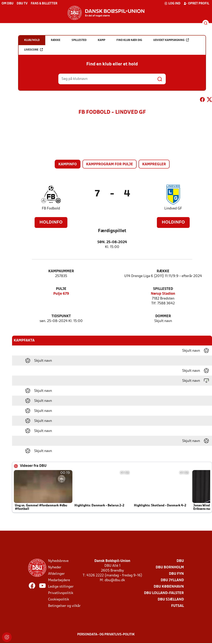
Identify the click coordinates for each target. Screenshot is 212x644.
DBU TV (22, 4)
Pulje (61, 289)
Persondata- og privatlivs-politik (106, 635)
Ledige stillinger (61, 587)
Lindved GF (173, 209)
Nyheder (55, 567)
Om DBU (8, 4)
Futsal (178, 606)
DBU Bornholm (170, 567)
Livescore (33, 50)
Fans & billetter (44, 4)
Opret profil (196, 3)
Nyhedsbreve (58, 561)
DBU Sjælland (171, 600)
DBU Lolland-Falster (164, 593)
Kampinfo (68, 164)
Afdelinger (56, 574)
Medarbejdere (59, 580)
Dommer (163, 316)
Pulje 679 (61, 294)
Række (163, 271)
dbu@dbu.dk (115, 580)
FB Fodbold (51, 209)
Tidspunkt (61, 316)
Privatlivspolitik (61, 593)
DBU (180, 561)
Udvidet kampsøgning (171, 40)
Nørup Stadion (163, 294)
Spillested (163, 289)
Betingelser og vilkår (64, 606)
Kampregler (154, 164)
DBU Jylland (172, 580)
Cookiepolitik (59, 600)
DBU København (169, 587)
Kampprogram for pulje (110, 164)
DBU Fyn (176, 574)
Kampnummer (61, 271)
